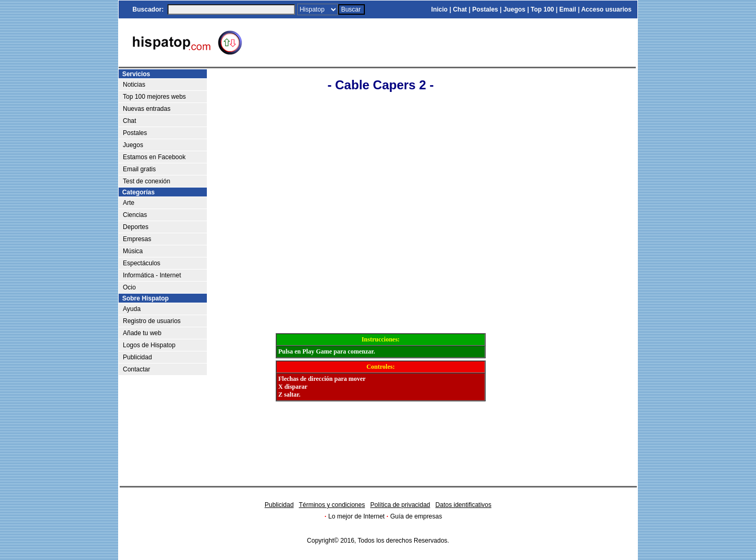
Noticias (134, 85)
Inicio (439, 9)
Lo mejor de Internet (356, 516)
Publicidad (137, 357)
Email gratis (139, 169)
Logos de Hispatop (149, 345)
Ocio (129, 287)
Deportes (136, 227)
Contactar (136, 369)
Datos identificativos (463, 505)
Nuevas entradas (147, 109)
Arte (129, 203)
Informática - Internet (152, 275)
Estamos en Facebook (154, 157)
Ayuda (132, 309)
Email (568, 9)
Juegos (514, 9)
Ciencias (135, 215)
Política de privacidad (400, 505)
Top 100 (542, 9)
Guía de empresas (416, 516)
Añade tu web (142, 333)
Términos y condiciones (332, 505)
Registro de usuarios (152, 321)
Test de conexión (146, 181)
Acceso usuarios (606, 9)
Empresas (137, 239)
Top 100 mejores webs (154, 97)
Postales (485, 9)
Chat (460, 9)
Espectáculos (141, 263)
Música (133, 251)
